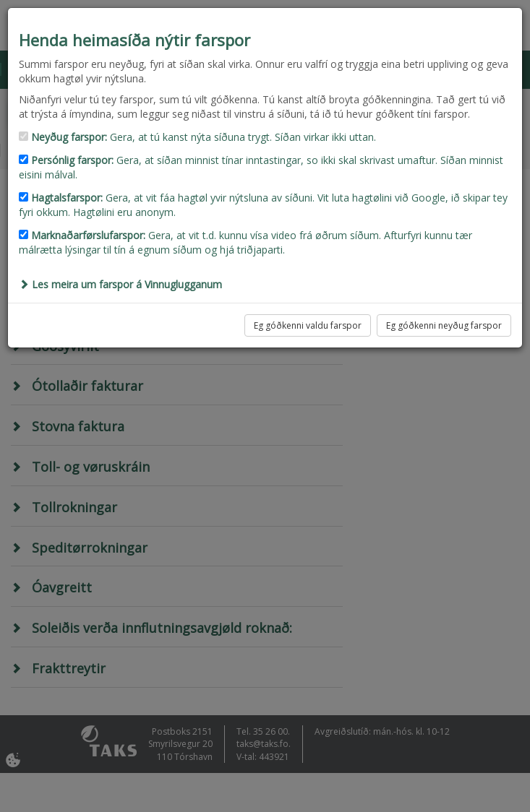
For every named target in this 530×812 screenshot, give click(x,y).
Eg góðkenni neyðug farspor (444, 325)
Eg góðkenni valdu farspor (308, 325)
